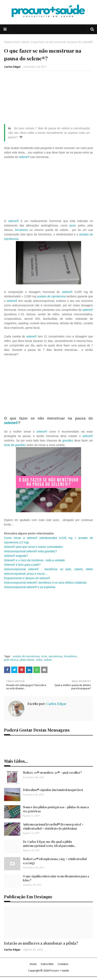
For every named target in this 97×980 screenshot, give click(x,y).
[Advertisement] (48, 99)
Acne (44, 656)
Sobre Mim (47, 964)
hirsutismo (21, 230)
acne (72, 225)
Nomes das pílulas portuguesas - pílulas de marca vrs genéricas (56, 809)
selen (39, 660)
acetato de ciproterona (51, 296)
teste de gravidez (15, 445)
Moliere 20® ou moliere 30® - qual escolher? (52, 773)
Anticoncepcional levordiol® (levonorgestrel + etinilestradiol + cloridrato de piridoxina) (53, 826)
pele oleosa (11, 660)
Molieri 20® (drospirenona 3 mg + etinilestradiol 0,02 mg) (55, 861)
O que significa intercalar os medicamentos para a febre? (56, 878)
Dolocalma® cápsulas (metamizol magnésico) (53, 790)
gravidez (68, 441)
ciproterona (55, 656)
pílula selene (27, 660)
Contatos (63, 964)
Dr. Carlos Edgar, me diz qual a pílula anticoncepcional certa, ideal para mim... (49, 844)
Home (33, 964)
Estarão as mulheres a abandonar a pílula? (41, 943)
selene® (24, 157)
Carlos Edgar (13, 67)
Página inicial (12, 42)
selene (25, 42)
